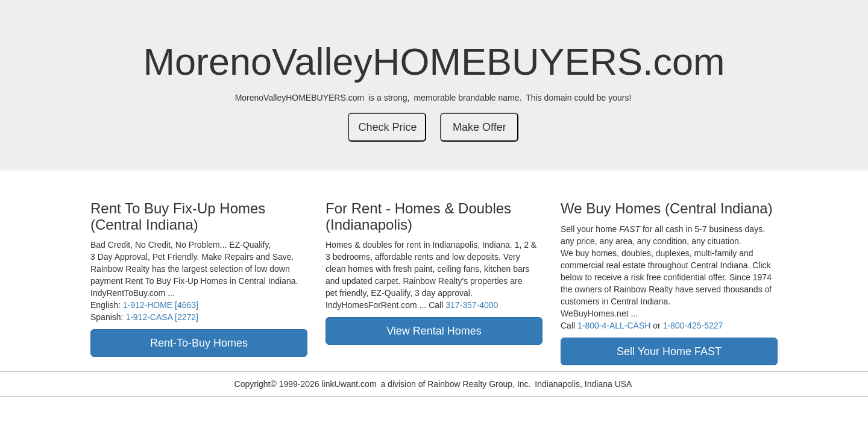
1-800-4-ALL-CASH (614, 325)
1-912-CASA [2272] (162, 317)
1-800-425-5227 (693, 325)
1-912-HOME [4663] (161, 305)
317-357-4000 (472, 305)
